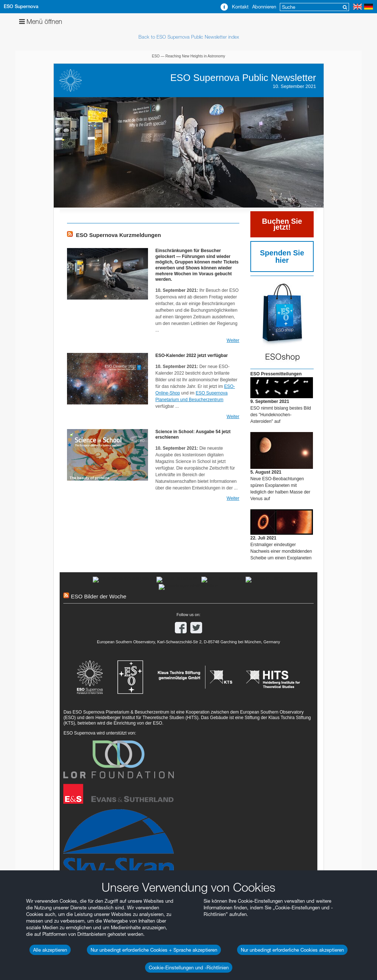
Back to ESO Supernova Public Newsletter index (189, 37)
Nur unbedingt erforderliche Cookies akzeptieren (292, 950)
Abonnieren (264, 7)
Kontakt (240, 7)
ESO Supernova (21, 6)
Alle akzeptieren (50, 950)
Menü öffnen (41, 22)
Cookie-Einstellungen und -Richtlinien (189, 967)
